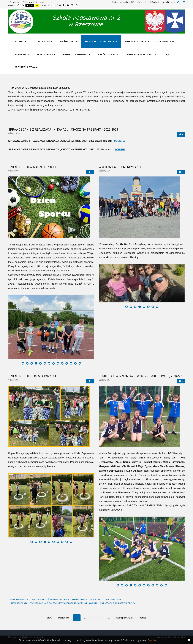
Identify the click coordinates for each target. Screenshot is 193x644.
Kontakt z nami (169, 2)
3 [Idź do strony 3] (93, 618)
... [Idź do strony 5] (109, 618)
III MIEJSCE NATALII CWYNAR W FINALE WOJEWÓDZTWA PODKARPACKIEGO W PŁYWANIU (54, 603)
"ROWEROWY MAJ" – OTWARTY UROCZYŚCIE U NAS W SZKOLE (39, 600)
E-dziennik (142, 2)
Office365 (154, 2)
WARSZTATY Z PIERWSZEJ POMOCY (117, 603)
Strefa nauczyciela (120, 2)
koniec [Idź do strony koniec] (143, 618)
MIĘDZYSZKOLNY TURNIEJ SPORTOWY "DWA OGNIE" (97, 600)
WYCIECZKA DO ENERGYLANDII (121, 167)
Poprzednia (64, 618)
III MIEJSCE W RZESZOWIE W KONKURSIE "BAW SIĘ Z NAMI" (141, 376)
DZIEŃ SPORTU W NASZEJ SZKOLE (32, 167)
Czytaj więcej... (155, 640)
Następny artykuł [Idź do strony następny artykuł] (125, 618)
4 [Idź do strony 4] (101, 618)
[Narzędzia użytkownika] (181, 134)
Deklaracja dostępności (33, 2)
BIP (133, 2)
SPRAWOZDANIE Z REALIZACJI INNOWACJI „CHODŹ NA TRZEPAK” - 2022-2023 (63, 130)
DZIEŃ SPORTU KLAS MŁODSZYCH (32, 376)
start (49, 618)
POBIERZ (119, 141)
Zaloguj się (15, 2)
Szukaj (178, 2)
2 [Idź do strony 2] (85, 618)
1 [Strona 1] (77, 618)
